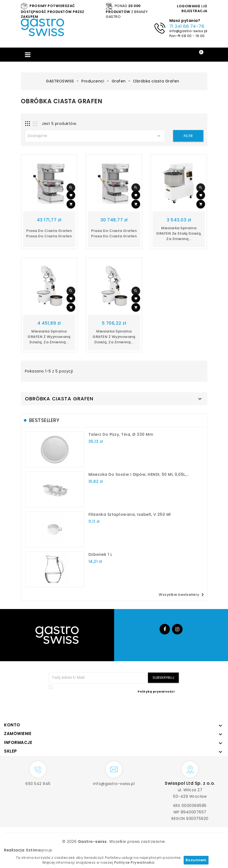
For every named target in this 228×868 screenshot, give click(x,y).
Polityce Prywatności (134, 862)
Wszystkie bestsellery (182, 595)
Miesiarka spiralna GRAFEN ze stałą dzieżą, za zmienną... (179, 233)
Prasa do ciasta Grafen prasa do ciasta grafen (49, 233)
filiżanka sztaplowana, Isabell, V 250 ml (130, 514)
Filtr (188, 136)
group (39, 850)
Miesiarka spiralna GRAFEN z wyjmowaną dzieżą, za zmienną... (49, 337)
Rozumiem (196, 860)
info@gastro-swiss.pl (188, 31)
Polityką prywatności (156, 691)
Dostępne (95, 136)
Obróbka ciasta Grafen (59, 399)
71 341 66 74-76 (187, 26)
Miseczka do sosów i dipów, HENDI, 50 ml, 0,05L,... (139, 474)
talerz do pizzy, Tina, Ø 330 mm (121, 434)
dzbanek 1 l (100, 554)
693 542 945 (38, 784)
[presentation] (138, 707)
